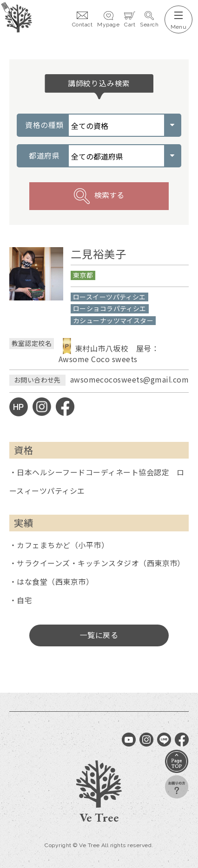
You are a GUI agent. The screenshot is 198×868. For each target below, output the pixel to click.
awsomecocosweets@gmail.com (129, 380)
